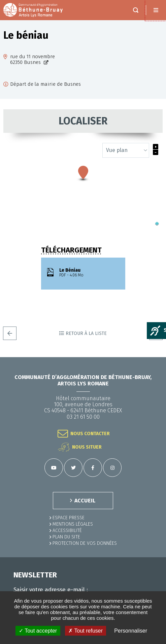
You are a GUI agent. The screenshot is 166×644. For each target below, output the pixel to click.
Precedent (10, 333)
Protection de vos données (85, 543)
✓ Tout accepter (38, 631)
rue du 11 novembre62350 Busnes (32, 60)
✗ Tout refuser (86, 631)
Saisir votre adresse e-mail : (51, 590)
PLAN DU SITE (66, 537)
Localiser (83, 121)
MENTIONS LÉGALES (73, 524)
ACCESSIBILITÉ (67, 531)
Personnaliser (131, 631)
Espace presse (69, 518)
